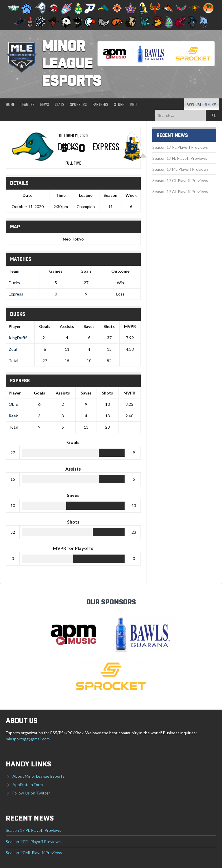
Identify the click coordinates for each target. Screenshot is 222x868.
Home (10, 104)
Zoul (13, 349)
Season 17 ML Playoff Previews (181, 169)
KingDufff (18, 338)
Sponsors (78, 104)
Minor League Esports (72, 64)
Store (119, 104)
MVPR (130, 326)
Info (133, 104)
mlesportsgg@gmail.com (28, 739)
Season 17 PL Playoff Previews (180, 147)
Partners (100, 104)
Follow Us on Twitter (31, 793)
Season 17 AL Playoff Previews (180, 191)
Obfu (13, 404)
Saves (89, 326)
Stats (59, 104)
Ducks (14, 283)
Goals (45, 326)
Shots (109, 326)
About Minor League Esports (38, 776)
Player (15, 326)
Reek (13, 416)
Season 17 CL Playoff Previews (180, 180)
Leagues (27, 104)
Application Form (201, 104)
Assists (67, 326)
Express (16, 294)
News (45, 104)
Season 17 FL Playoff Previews (180, 158)
